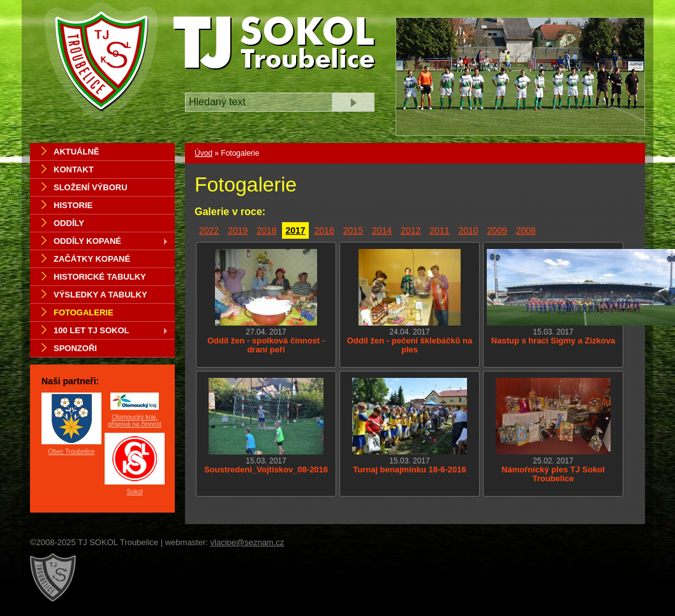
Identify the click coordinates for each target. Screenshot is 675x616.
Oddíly (69, 223)
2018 (266, 230)
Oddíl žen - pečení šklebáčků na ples (410, 345)
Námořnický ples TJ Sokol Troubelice (553, 474)
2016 (324, 230)
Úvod (204, 153)
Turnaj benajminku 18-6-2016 (410, 470)
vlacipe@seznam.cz (248, 542)
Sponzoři (75, 348)
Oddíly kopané (99, 242)
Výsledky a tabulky (100, 295)
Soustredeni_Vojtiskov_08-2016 (266, 470)
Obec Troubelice (72, 452)
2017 (295, 230)
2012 (411, 230)
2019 (238, 230)
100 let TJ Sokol (99, 331)
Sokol (134, 492)
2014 (382, 230)
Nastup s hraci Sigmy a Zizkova (553, 341)
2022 (209, 230)
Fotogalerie (84, 312)
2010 (468, 230)
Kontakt (74, 169)
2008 (526, 230)
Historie (73, 205)
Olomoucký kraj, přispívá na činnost (134, 421)
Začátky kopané (92, 259)
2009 (497, 230)
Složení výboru (91, 187)
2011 (439, 230)
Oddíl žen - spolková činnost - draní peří (266, 345)
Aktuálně (77, 152)
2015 (353, 230)
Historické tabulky (100, 277)
